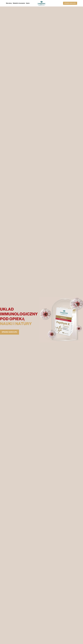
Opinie (28, 3)
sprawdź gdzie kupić (70, 3)
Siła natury (9, 3)
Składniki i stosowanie (19, 3)
